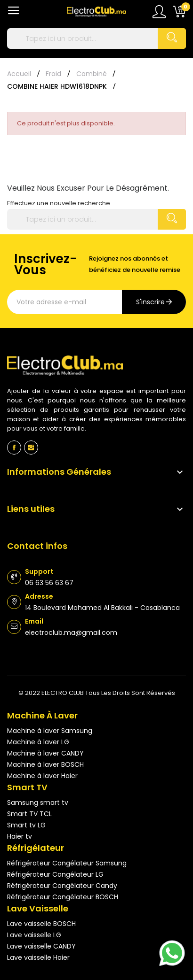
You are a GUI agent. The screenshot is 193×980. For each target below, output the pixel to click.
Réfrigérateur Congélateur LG (55, 874)
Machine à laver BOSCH (45, 764)
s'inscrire (150, 302)
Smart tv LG (26, 825)
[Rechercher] (96, 39)
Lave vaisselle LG (34, 935)
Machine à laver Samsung (50, 731)
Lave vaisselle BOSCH (41, 924)
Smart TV (27, 787)
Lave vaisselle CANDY (41, 946)
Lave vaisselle (38, 908)
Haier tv (20, 836)
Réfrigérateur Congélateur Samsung (67, 863)
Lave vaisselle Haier (38, 957)
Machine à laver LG (38, 742)
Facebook (14, 448)
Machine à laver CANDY (45, 753)
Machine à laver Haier (42, 776)
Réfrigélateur (36, 848)
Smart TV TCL (29, 814)
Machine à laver (42, 715)
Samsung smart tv (38, 803)
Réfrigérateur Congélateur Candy (62, 886)
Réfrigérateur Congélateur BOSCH (63, 897)
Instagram (31, 448)
